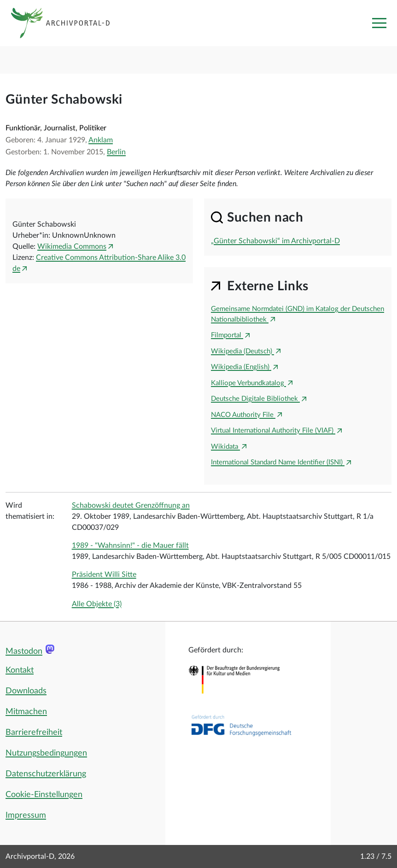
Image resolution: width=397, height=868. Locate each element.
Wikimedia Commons (72, 246)
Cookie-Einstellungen (44, 795)
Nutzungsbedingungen (46, 753)
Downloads (26, 691)
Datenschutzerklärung (46, 774)
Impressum (26, 815)
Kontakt (20, 670)
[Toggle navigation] (379, 23)
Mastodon (24, 651)
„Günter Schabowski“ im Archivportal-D (275, 241)
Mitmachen (26, 712)
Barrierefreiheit (34, 733)
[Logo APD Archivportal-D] (67, 23)
